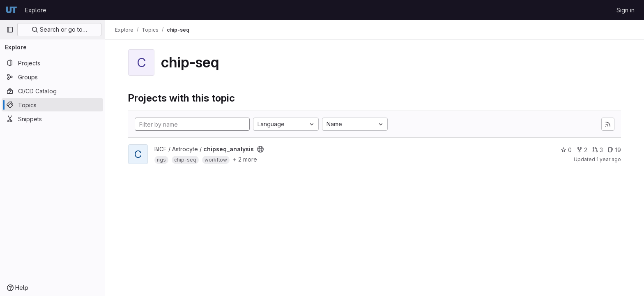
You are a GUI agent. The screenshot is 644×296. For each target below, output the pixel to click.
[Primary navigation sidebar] (10, 30)
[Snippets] (52, 119)
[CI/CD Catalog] (52, 91)
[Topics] (52, 105)
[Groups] (52, 77)
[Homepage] (11, 10)
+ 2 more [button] (245, 159)
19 (614, 150)
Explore (36, 10)
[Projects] (52, 63)
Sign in (626, 10)
